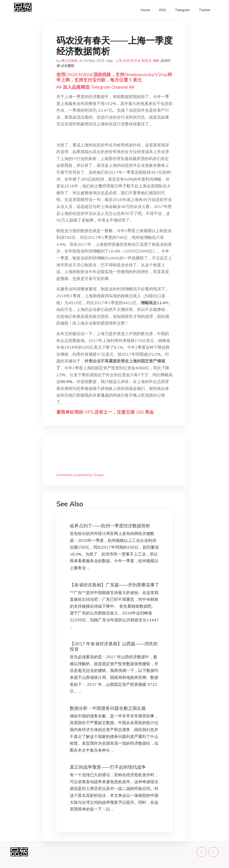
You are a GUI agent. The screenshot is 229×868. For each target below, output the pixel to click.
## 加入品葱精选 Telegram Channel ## (95, 87)
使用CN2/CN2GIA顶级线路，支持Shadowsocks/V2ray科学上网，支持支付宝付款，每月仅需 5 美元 (114, 77)
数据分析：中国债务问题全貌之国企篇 (108, 708)
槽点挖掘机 (69, 61)
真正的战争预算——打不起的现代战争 (108, 767)
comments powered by (80, 475)
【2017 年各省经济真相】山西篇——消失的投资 (114, 646)
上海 (119, 61)
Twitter (205, 10)
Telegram (182, 10)
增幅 (156, 61)
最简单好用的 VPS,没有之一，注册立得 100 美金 (105, 412)
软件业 (136, 61)
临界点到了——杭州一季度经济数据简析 (110, 526)
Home (145, 10)
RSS (162, 10)
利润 (126, 61)
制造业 (147, 61)
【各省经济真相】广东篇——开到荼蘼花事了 (114, 585)
